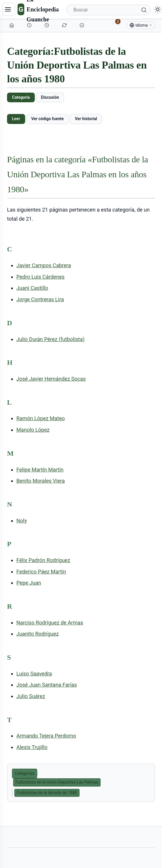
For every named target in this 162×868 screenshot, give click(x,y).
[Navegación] (9, 9)
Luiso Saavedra (34, 674)
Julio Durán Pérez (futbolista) (50, 339)
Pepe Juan (29, 583)
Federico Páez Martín (41, 572)
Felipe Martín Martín (40, 470)
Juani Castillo (32, 288)
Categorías (25, 773)
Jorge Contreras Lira (40, 299)
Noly (22, 521)
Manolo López (33, 430)
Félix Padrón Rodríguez (43, 560)
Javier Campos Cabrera (44, 265)
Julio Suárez (31, 696)
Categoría (21, 97)
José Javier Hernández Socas (51, 379)
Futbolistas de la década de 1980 (47, 793)
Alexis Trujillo (32, 747)
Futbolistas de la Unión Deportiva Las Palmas (57, 782)
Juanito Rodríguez (38, 634)
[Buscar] (108, 10)
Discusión (50, 97)
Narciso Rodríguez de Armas (50, 623)
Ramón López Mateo (41, 418)
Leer (16, 119)
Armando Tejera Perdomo (46, 736)
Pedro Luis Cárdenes (40, 277)
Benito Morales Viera (41, 481)
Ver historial (86, 119)
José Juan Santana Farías (47, 685)
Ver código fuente (48, 119)
